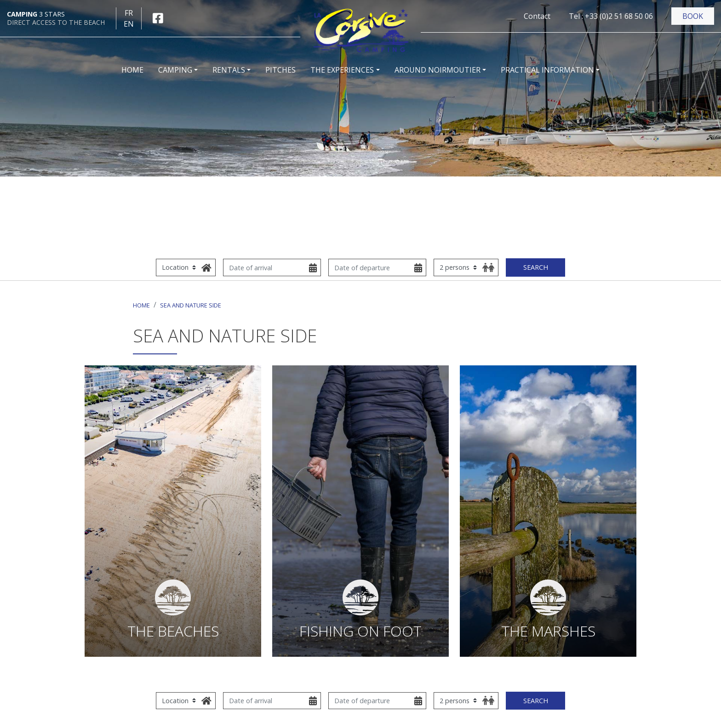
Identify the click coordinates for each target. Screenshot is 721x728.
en (129, 24)
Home (141, 305)
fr (129, 13)
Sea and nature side (191, 305)
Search (536, 267)
